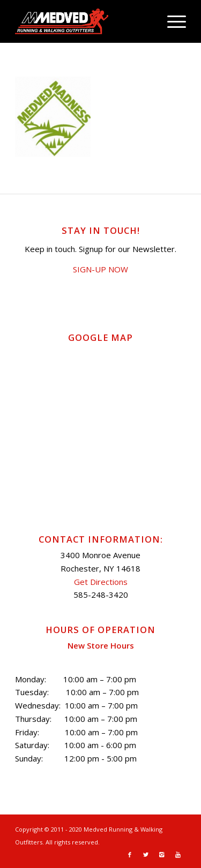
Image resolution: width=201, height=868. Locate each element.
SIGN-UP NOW (100, 269)
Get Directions (101, 582)
